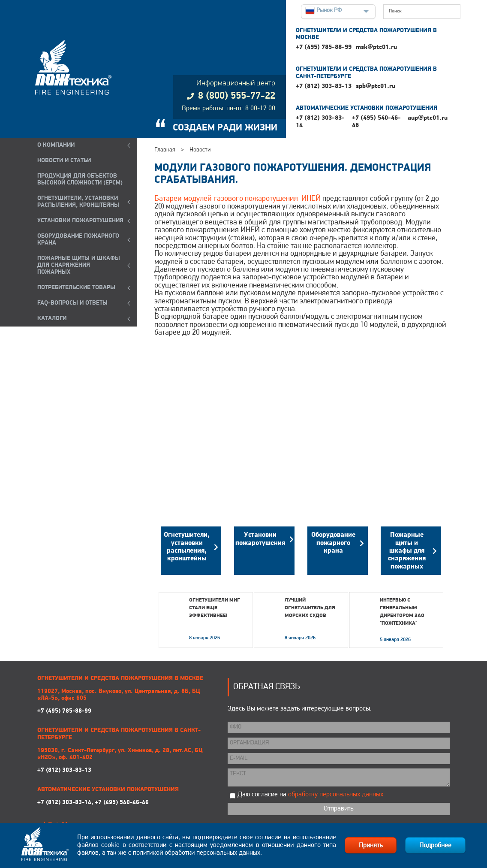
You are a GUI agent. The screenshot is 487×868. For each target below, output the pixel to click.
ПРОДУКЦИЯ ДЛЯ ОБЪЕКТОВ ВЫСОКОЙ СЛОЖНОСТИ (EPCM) (80, 180)
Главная (165, 150)
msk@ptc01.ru (376, 47)
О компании (56, 145)
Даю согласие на (310, 795)
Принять (371, 846)
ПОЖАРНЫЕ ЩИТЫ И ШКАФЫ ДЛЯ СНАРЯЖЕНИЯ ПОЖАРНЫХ (79, 265)
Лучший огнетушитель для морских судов (310, 608)
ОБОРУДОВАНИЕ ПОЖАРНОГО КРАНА (78, 240)
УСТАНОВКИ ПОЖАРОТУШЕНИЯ (80, 221)
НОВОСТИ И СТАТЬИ (64, 161)
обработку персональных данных (336, 795)
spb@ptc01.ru (376, 86)
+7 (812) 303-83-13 (324, 86)
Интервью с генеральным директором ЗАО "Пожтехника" (402, 612)
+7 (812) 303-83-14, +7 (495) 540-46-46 (93, 803)
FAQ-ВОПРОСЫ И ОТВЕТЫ (72, 303)
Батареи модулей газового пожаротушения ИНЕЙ (237, 199)
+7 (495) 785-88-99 (324, 47)
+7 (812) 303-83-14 (320, 122)
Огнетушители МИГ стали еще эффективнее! (215, 608)
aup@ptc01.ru (428, 118)
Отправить (338, 809)
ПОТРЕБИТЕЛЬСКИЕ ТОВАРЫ (76, 288)
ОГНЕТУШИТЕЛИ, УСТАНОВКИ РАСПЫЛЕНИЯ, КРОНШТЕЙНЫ (78, 202)
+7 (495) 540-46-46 (376, 122)
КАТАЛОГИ (52, 319)
